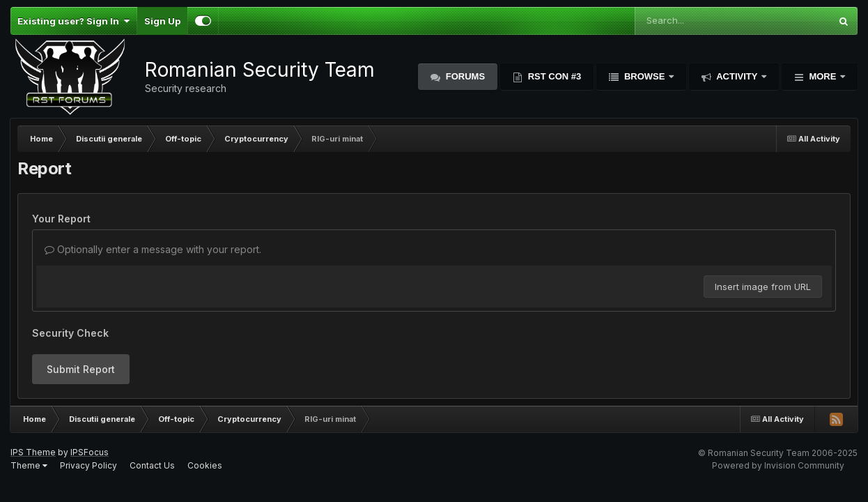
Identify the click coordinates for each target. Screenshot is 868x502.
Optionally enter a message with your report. (153, 249)
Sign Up (162, 21)
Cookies (205, 465)
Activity (737, 76)
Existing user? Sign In (73, 21)
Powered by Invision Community (778, 465)
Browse (644, 76)
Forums (464, 76)
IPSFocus (90, 452)
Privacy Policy (88, 465)
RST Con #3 (553, 76)
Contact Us (152, 465)
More (823, 76)
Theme (29, 465)
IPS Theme (33, 452)
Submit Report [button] (81, 369)
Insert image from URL (763, 287)
